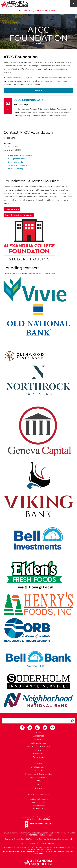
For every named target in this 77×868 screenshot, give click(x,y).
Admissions (39, 754)
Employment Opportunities (39, 774)
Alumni (39, 750)
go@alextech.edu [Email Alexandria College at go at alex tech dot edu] (40, 11)
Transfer (39, 763)
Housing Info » (12, 209)
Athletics (38, 739)
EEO (38, 781)
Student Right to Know (39, 799)
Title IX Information (11, 852)
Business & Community (38, 747)
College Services (38, 743)
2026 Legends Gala (29, 100)
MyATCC (55, 11)
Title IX (39, 785)
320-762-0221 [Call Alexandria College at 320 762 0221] (24, 11)
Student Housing (16, 169)
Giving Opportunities (17, 159)
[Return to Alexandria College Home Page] (15, 4)
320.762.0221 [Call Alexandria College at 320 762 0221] (31, 835)
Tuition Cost (38, 771)
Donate (38, 90)
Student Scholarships (18, 165)
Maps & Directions (39, 778)
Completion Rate (38, 802)
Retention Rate (39, 805)
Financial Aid (38, 757)
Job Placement (38, 808)
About (39, 732)
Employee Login (38, 767)
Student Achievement (39, 794)
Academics (39, 736)
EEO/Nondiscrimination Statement (54, 853)
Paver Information (16, 162)
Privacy (38, 788)
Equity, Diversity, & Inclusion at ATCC (37, 852)
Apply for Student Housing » (19, 215)
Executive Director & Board (20, 155)
